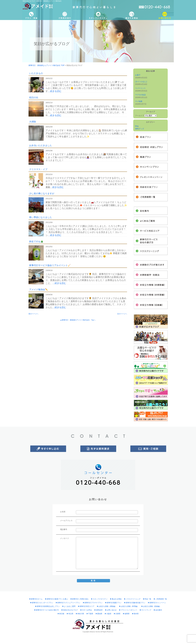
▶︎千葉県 (90, 614)
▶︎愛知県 (99, 614)
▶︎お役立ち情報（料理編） (129, 606)
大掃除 (33, 122)
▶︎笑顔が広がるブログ (70, 610)
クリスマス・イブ (38, 169)
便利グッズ (140, 129)
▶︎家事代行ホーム (36, 599)
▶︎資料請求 (98, 610)
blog (137, 126)
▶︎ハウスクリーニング (132, 599)
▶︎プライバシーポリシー (128, 610)
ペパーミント (140, 88)
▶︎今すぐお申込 (86, 610)
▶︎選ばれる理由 (116, 599)
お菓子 (138, 75)
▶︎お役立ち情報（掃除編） (107, 606)
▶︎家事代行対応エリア (86, 606)
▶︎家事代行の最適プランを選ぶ (56, 599)
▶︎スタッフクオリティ (99, 599)
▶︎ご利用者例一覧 (160, 599)
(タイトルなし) (141, 82)
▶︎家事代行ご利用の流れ (79, 599)
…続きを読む (55, 91)
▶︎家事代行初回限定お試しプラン (47, 606)
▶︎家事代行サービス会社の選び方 (47, 610)
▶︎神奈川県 (80, 614)
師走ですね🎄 (36, 242)
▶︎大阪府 (108, 614)
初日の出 (34, 98)
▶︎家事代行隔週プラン (113, 603)
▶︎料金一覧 (147, 599)
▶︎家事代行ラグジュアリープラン (68, 603)
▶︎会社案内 (158, 610)
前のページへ (33, 314)
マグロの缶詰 (140, 95)
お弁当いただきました (41, 146)
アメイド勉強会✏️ (39, 290)
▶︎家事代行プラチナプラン (93, 603)
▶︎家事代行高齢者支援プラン (135, 603)
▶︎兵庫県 (117, 614)
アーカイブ (140, 116)
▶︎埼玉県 (70, 614)
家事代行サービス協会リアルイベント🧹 (50, 265)
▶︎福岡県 (126, 614)
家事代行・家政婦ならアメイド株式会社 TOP (46, 65)
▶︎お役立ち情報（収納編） (151, 606)
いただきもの (36, 73)
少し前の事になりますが (42, 194)
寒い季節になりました (41, 217)
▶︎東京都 (61, 614)
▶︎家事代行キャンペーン (157, 603)
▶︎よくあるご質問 (69, 606)
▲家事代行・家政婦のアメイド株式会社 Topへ (78, 320)
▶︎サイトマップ (145, 610)
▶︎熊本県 (135, 614)
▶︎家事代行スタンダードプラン (42, 603)
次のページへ (122, 314)
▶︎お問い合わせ (111, 610)
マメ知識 (139, 101)
